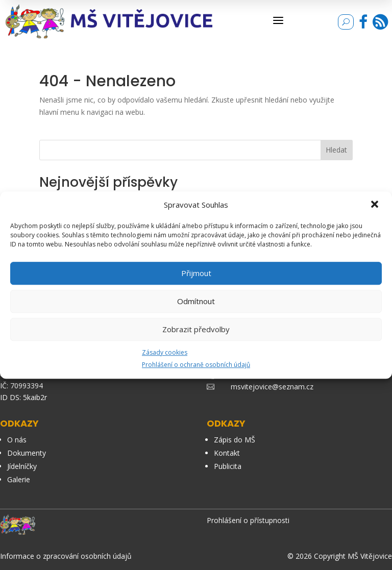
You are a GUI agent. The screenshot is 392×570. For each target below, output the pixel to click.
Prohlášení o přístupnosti (248, 520)
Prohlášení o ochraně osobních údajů (196, 365)
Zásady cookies (165, 352)
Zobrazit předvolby (196, 329)
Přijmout (196, 273)
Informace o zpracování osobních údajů (66, 556)
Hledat (336, 150)
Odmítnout (196, 301)
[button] (376, 205)
